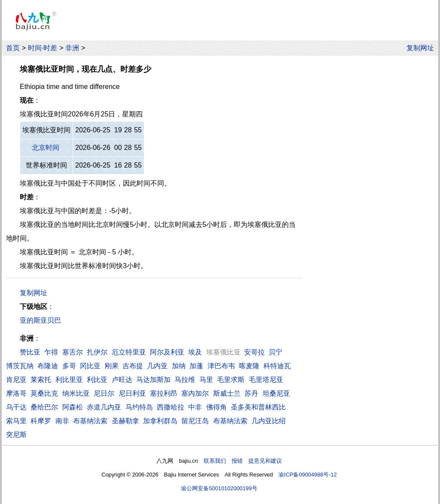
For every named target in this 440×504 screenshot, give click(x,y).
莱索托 (41, 380)
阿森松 (73, 407)
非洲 (72, 48)
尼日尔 (104, 393)
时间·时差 (43, 48)
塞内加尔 (195, 393)
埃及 (195, 352)
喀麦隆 (249, 366)
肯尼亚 (16, 380)
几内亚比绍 (269, 421)
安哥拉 (254, 352)
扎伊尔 (97, 352)
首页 (13, 48)
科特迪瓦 (277, 366)
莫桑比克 (44, 393)
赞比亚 (30, 352)
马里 (206, 380)
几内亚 (157, 366)
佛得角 (217, 407)
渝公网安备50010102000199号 (219, 488)
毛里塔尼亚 (266, 380)
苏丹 (251, 393)
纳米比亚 (76, 393)
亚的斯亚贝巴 (40, 320)
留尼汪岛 (195, 421)
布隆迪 (48, 366)
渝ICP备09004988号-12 (308, 475)
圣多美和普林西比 (258, 407)
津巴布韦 (221, 366)
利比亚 (97, 380)
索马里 (16, 421)
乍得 (51, 352)
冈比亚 (90, 366)
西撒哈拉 (171, 407)
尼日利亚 (132, 393)
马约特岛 (139, 407)
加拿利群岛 (160, 421)
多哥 (69, 366)
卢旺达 (122, 380)
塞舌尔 (73, 352)
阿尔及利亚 (167, 352)
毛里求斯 (231, 380)
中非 (195, 407)
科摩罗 (41, 421)
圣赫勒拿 (125, 421)
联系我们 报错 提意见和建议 (243, 461)
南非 (62, 421)
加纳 (179, 366)
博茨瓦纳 (20, 366)
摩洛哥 (16, 393)
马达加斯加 (153, 380)
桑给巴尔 (44, 407)
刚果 (112, 366)
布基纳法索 (90, 421)
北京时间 (46, 148)
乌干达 (16, 407)
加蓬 (196, 366)
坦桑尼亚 (276, 393)
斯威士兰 (227, 393)
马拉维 (185, 380)
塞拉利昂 (164, 393)
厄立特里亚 (129, 352)
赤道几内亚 (104, 407)
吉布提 (133, 366)
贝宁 (275, 352)
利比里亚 (69, 380)
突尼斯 (16, 435)
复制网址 (422, 48)
